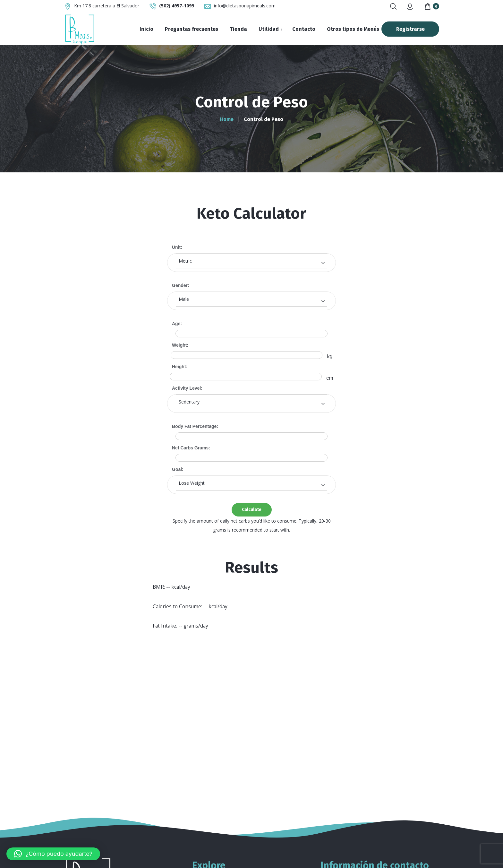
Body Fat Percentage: (195, 426)
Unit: (177, 247)
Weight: (180, 345)
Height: (180, 367)
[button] (53, 854)
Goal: (178, 469)
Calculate (252, 510)
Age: (177, 324)
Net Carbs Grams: (191, 448)
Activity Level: (187, 388)
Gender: (181, 285)
